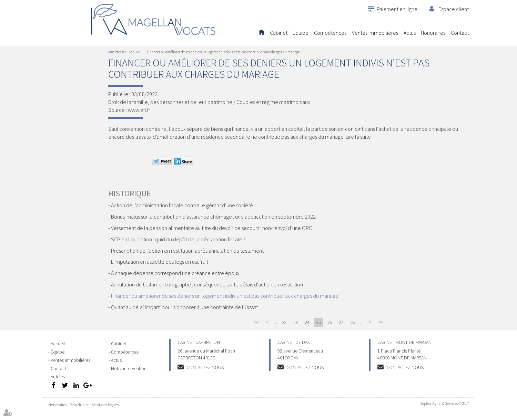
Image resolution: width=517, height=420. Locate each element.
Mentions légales (105, 405)
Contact (460, 33)
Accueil (261, 33)
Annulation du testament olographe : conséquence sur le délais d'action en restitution (207, 284)
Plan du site (79, 405)
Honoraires (433, 33)
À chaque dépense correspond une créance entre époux (175, 273)
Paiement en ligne (397, 9)
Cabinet (279, 33)
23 (296, 322)
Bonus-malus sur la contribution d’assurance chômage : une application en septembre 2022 (213, 217)
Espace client (454, 9)
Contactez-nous (205, 367)
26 (330, 322)
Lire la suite (358, 137)
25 (318, 322)
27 (341, 322)
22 (284, 322)
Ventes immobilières (375, 33)
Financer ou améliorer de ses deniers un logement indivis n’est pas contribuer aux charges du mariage (223, 52)
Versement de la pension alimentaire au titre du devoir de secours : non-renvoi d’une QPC (211, 228)
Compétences (330, 33)
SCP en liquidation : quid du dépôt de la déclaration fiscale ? (178, 239)
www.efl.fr (139, 110)
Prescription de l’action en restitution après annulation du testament (187, 251)
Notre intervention (129, 368)
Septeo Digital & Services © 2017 (444, 403)
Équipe (301, 33)
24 (307, 322)
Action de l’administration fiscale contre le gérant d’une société (182, 205)
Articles (58, 377)
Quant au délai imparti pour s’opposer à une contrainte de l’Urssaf (184, 307)
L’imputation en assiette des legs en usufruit (160, 262)
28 (353, 322)
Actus (410, 33)
